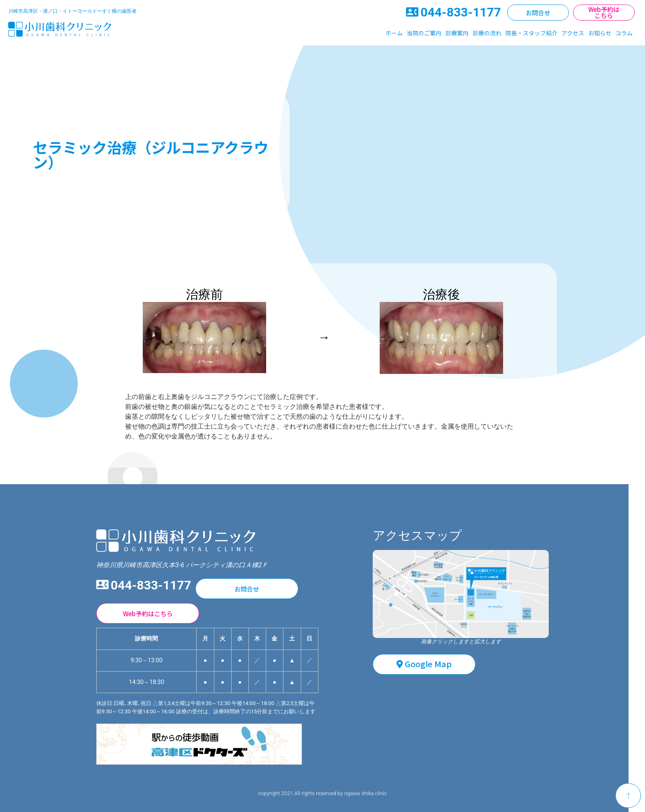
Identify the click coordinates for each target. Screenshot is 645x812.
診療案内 (457, 33)
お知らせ (600, 33)
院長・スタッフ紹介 (531, 33)
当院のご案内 (424, 33)
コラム (624, 33)
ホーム (394, 33)
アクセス (573, 33)
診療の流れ (487, 33)
